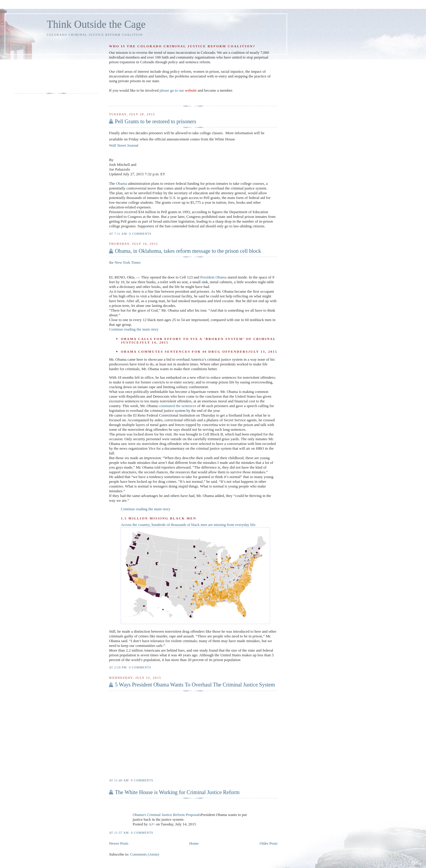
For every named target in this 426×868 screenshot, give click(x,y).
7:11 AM (121, 234)
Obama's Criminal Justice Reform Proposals (167, 815)
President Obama (213, 277)
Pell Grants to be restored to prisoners (155, 122)
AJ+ (152, 824)
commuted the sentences (177, 406)
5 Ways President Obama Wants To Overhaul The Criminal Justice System (195, 685)
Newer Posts (118, 843)
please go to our (178, 90)
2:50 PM (120, 667)
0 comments (140, 234)
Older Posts (269, 843)
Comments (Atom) (145, 854)
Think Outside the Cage (96, 24)
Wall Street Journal (124, 145)
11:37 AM (121, 833)
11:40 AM (121, 780)
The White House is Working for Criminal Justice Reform (177, 792)
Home (194, 843)
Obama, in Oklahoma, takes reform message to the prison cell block (188, 251)
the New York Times (125, 262)
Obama (122, 183)
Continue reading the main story (134, 329)
